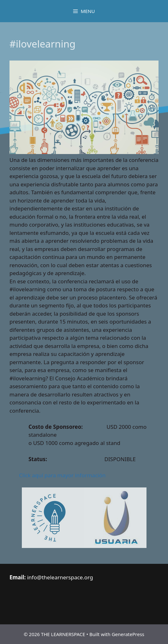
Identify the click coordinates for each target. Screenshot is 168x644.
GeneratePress (128, 634)
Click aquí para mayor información (62, 475)
